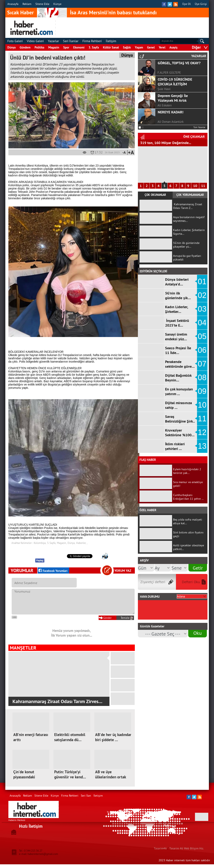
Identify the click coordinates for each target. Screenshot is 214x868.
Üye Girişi (201, 4)
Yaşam (139, 47)
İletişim (111, 41)
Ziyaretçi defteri (153, 582)
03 (202, 309)
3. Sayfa (94, 47)
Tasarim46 (160, 848)
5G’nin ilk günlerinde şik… (178, 295)
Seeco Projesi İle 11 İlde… (178, 350)
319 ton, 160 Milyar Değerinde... (166, 143)
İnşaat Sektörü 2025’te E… (177, 323)
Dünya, (71, 543)
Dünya (11, 47)
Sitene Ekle (42, 4)
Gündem (25, 47)
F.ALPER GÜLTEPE (169, 73)
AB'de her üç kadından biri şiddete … (114, 737)
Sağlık (127, 47)
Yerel (162, 47)
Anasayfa (13, 4)
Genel (151, 47)
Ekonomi (79, 47)
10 (195, 186)
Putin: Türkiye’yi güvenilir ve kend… (70, 774)
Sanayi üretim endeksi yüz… (176, 337)
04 (202, 323)
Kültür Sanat (111, 47)
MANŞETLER (23, 648)
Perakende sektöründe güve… (180, 364)
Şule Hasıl (164, 89)
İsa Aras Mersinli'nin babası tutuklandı (113, 12)
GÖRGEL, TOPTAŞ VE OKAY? (179, 63)
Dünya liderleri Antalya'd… (177, 282)
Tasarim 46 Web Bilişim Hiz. (187, 848)
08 (202, 378)
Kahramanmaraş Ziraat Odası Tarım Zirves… (57, 701)
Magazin (54, 47)
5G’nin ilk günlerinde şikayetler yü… (186, 245)
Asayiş (173, 47)
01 (202, 282)
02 (202, 295)
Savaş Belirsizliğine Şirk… (181, 419)
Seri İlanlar (71, 41)
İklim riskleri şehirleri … (175, 446)
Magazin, (62, 543)
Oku (198, 633)
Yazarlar (53, 41)
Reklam (27, 4)
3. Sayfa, (52, 543)
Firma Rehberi (92, 41)
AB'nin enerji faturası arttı (31, 737)
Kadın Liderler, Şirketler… (176, 309)
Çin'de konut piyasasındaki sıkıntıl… (24, 777)
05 (202, 336)
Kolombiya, (40, 543)
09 (202, 391)
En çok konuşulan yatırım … (179, 391)
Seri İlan (86, 796)
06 (202, 350)
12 (202, 432)
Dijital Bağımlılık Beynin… (178, 378)
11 (203, 186)
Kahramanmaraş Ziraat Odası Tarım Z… (188, 206)
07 (202, 364)
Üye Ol (186, 4)
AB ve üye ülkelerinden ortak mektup (110, 777)
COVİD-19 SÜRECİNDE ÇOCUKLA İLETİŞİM (175, 82)
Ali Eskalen (165, 105)
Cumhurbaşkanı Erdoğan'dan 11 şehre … (188, 497)
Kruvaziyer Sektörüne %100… (180, 433)
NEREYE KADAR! (171, 112)
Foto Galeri (15, 41)
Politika (39, 47)
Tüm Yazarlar (199, 127)
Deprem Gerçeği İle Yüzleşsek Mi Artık (173, 98)
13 (202, 446)
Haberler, (81, 543)
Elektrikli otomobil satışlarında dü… (70, 737)
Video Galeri (35, 41)
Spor (66, 47)
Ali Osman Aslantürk (171, 122)
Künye (57, 4)
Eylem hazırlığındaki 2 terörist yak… (187, 471)
